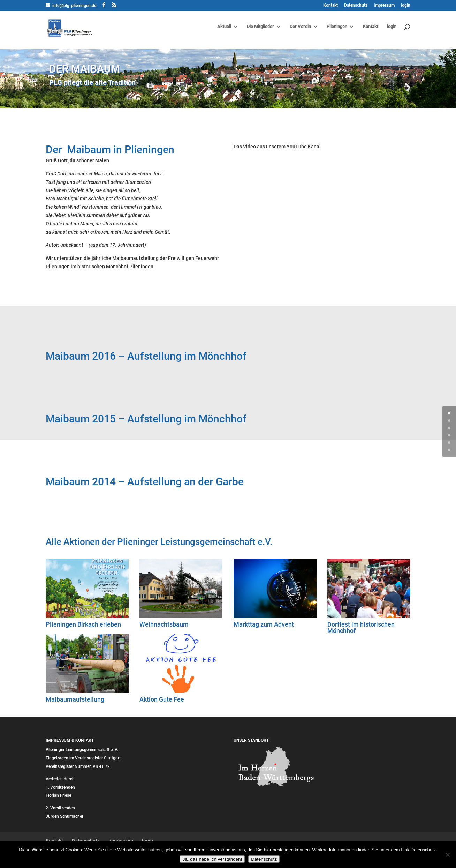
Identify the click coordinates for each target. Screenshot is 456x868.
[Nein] (447, 855)
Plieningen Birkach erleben (83, 624)
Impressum (384, 5)
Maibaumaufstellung (75, 699)
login (406, 5)
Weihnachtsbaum (164, 624)
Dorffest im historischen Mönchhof (361, 627)
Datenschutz (356, 5)
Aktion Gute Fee (162, 699)
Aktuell (224, 27)
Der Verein (300, 27)
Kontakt (330, 5)
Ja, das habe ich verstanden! (212, 859)
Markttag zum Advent (264, 624)
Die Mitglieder (260, 27)
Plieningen (337, 27)
